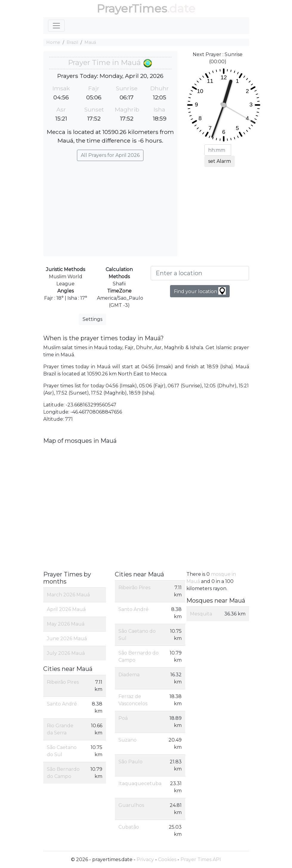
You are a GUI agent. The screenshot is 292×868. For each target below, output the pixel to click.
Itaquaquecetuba (140, 783)
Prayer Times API (201, 860)
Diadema (129, 675)
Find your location (200, 291)
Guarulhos (131, 805)
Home (53, 42)
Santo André (62, 704)
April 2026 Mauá (66, 609)
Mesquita (201, 614)
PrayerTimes (132, 8)
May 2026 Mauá (66, 624)
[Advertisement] (110, 206)
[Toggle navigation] (56, 26)
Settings (92, 319)
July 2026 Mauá (66, 653)
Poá (123, 718)
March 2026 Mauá (68, 595)
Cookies (167, 860)
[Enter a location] (200, 273)
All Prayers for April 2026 (110, 155)
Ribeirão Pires (63, 682)
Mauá (90, 42)
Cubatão (129, 827)
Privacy (145, 860)
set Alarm (220, 161)
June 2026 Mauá (67, 639)
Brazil (72, 42)
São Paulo (130, 762)
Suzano (128, 740)
